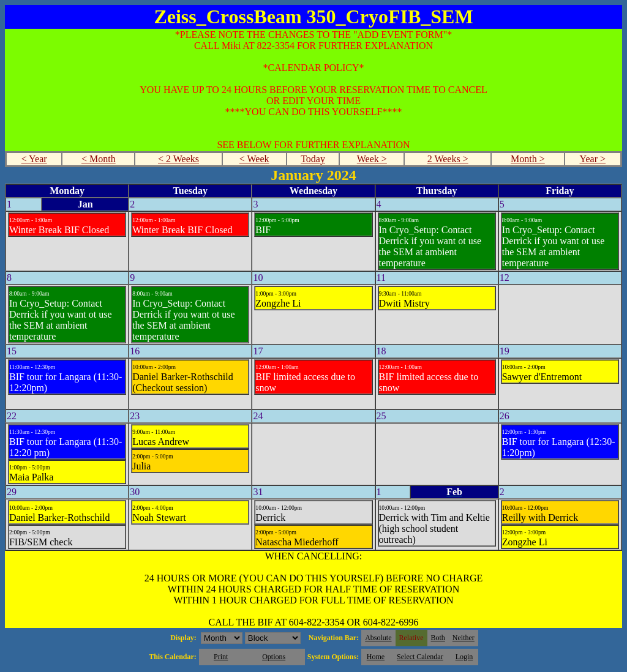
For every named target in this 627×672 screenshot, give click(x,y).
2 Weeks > (448, 159)
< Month (99, 159)
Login (464, 657)
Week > (372, 159)
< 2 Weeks (178, 159)
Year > (592, 159)
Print (221, 657)
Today (313, 159)
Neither (464, 638)
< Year (34, 159)
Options (274, 657)
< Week (254, 159)
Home (376, 657)
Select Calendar (420, 657)
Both (438, 638)
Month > (528, 159)
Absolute (378, 638)
